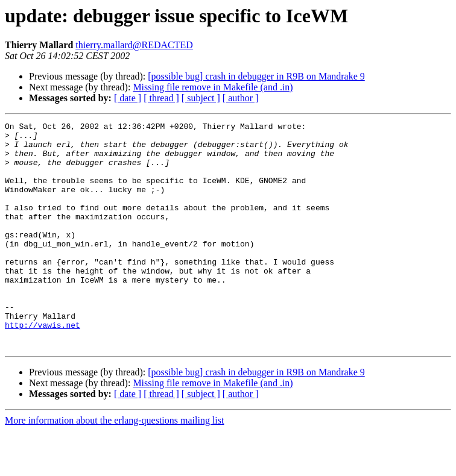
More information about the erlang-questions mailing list (114, 465)
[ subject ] (201, 98)
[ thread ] (161, 98)
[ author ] (241, 98)
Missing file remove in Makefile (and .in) (213, 87)
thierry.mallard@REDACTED (134, 45)
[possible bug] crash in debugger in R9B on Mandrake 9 (256, 76)
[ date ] (128, 98)
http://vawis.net (43, 366)
